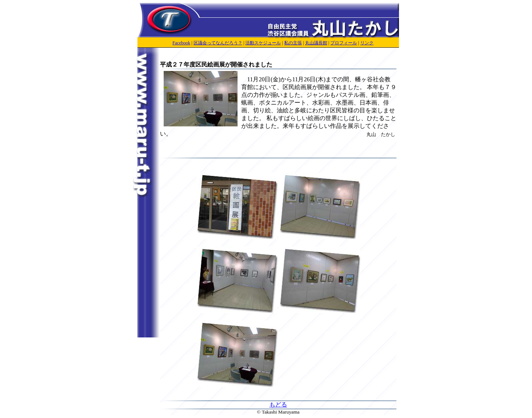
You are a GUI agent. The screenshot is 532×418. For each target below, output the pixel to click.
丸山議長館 (316, 43)
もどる (278, 405)
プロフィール (344, 43)
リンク (367, 43)
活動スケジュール (263, 43)
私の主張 (293, 43)
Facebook (181, 43)
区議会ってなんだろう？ (218, 43)
